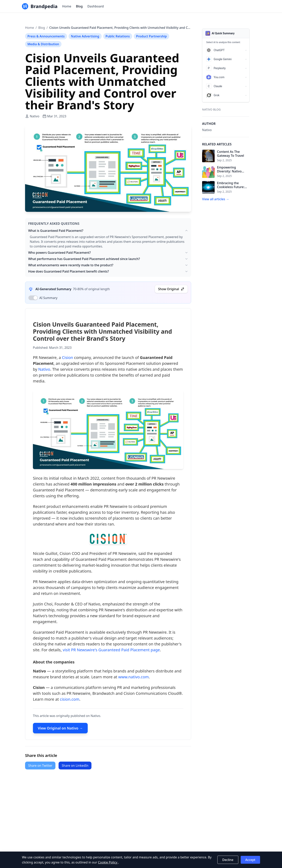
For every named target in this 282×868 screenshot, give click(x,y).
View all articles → (216, 199)
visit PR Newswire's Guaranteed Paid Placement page (111, 652)
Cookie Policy (108, 862)
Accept (250, 860)
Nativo (44, 371)
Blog (79, 6)
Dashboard (96, 6)
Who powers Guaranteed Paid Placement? (108, 253)
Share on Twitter (40, 766)
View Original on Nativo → (60, 730)
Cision (67, 359)
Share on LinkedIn (75, 766)
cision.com (70, 701)
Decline (228, 860)
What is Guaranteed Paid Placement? (108, 231)
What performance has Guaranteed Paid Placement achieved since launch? (108, 259)
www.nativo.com (134, 679)
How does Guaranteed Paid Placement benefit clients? (108, 271)
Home (67, 6)
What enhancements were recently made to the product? (108, 265)
